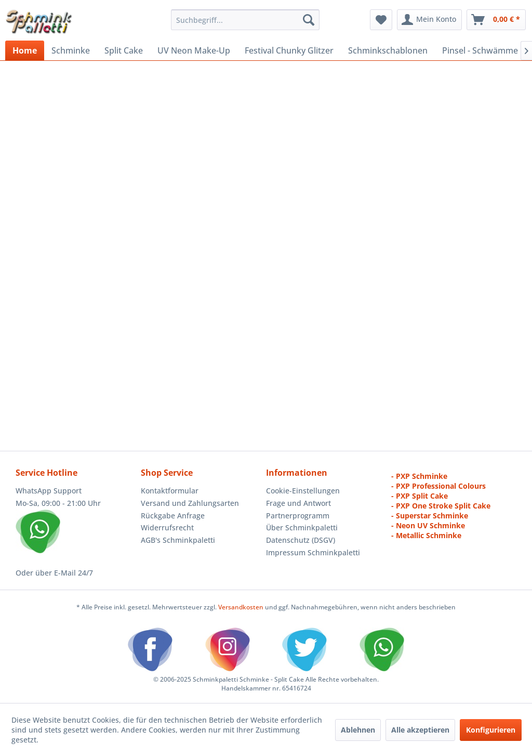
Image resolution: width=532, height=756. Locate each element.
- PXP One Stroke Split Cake (441, 506)
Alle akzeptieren (420, 730)
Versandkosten (241, 607)
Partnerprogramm (298, 516)
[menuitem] (245, 20)
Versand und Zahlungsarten (190, 503)
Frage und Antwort (298, 503)
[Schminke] (71, 50)
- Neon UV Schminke (428, 525)
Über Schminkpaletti (302, 527)
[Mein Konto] (429, 20)
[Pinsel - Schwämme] (480, 50)
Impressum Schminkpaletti (313, 552)
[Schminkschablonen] (388, 50)
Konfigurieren (491, 730)
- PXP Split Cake (420, 496)
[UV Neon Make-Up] (194, 50)
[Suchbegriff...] (245, 20)
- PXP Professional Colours (438, 486)
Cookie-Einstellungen (303, 491)
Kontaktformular (170, 491)
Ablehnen (358, 730)
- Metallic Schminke (426, 535)
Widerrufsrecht (167, 527)
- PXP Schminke (419, 476)
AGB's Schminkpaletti (178, 540)
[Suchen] (309, 20)
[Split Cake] (124, 50)
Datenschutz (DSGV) (301, 540)
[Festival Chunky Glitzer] (289, 50)
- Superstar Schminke (430, 516)
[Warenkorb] (496, 20)
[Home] (25, 50)
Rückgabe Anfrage (173, 516)
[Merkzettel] (381, 20)
